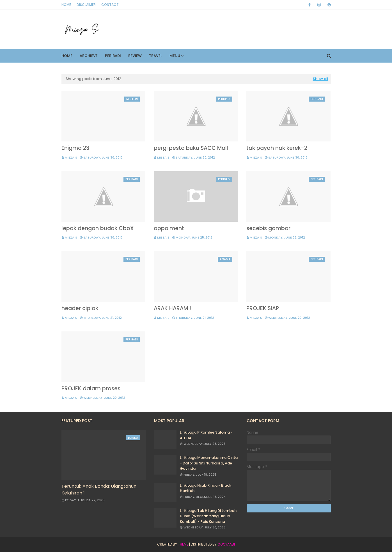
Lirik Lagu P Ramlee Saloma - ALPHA (206, 435)
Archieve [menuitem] (89, 56)
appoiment (169, 228)
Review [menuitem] (135, 56)
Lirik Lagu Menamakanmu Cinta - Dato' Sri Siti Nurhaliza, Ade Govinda (209, 463)
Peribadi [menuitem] (113, 56)
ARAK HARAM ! (172, 308)
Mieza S (71, 157)
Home (66, 5)
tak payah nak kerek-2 (277, 148)
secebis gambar (268, 228)
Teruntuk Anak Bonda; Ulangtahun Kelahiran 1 (99, 490)
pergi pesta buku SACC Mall (191, 148)
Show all (320, 79)
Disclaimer (86, 5)
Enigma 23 (75, 148)
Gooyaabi (226, 544)
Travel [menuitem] (156, 56)
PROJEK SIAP (263, 308)
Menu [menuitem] (175, 56)
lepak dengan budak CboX (98, 228)
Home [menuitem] (67, 56)
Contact (110, 5)
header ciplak (80, 308)
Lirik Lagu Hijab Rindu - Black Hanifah (206, 488)
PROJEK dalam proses (91, 389)
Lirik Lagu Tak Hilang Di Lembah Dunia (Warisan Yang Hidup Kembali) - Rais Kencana (208, 516)
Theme (183, 544)
